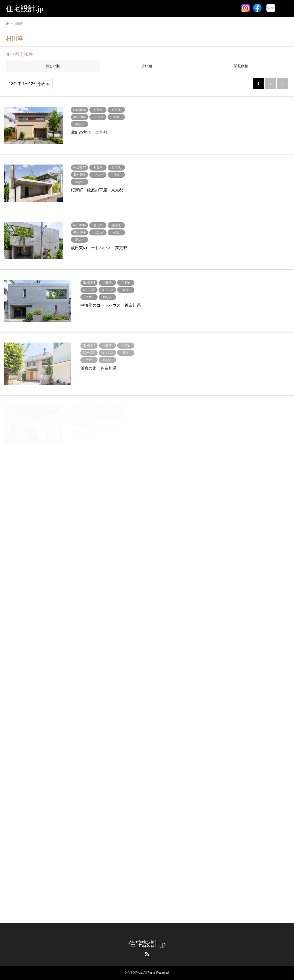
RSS (147, 954)
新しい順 (53, 66)
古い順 (147, 66)
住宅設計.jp (147, 944)
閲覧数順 (241, 66)
